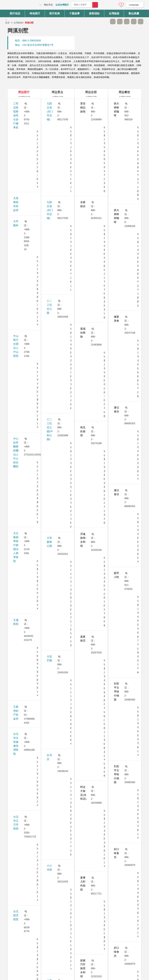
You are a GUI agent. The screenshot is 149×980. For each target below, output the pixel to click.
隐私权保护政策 (114, 941)
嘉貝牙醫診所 (21, 697)
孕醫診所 (18, 343)
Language (134, 5)
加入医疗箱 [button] (141, 22)
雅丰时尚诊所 (21, 640)
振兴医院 (18, 511)
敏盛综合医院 (21, 587)
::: (40, 5)
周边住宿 (91, 92)
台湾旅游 (18, 23)
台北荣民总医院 (22, 282)
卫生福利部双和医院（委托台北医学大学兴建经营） (27, 777)
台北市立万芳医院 (24, 237)
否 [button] (100, 916)
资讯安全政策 (113, 947)
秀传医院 (18, 435)
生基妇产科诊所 (22, 378)
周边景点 (57, 92)
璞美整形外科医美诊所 (26, 712)
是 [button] (87, 916)
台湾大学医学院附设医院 (27, 313)
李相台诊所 (20, 419)
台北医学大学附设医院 (26, 267)
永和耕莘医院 (21, 359)
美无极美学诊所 (22, 496)
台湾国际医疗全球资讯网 (15, 6)
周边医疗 (24, 92)
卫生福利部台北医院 (25, 758)
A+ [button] (120, 22)
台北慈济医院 (21, 252)
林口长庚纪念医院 (24, 465)
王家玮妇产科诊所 (24, 206)
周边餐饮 (124, 92)
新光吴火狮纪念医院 (25, 651)
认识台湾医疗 (62, 5)
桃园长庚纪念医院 (24, 526)
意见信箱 (114, 5)
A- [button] (113, 22)
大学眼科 (18, 130)
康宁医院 (18, 572)
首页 (7, 23)
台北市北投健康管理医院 (27, 221)
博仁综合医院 (21, 602)
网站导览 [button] (75, 926)
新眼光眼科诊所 (22, 666)
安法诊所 (18, 389)
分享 (134, 22)
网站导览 (48, 5)
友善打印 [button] (127, 22)
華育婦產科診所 (22, 613)
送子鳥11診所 (21, 541)
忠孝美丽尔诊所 (22, 450)
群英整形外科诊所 (24, 682)
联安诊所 (18, 823)
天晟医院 (18, 191)
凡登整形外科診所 (24, 119)
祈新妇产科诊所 (22, 480)
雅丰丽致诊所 (21, 629)
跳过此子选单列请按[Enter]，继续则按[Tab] (106, 22)
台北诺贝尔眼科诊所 (25, 298)
